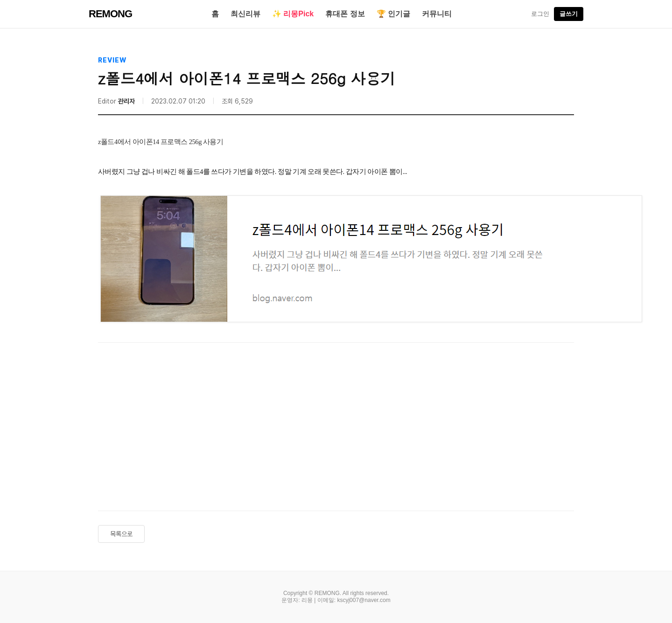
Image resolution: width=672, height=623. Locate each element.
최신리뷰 (245, 14)
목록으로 (121, 534)
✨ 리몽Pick (293, 14)
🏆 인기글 (393, 14)
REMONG (110, 14)
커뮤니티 (437, 14)
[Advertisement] (336, 422)
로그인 (540, 14)
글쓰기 (569, 14)
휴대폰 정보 (345, 14)
